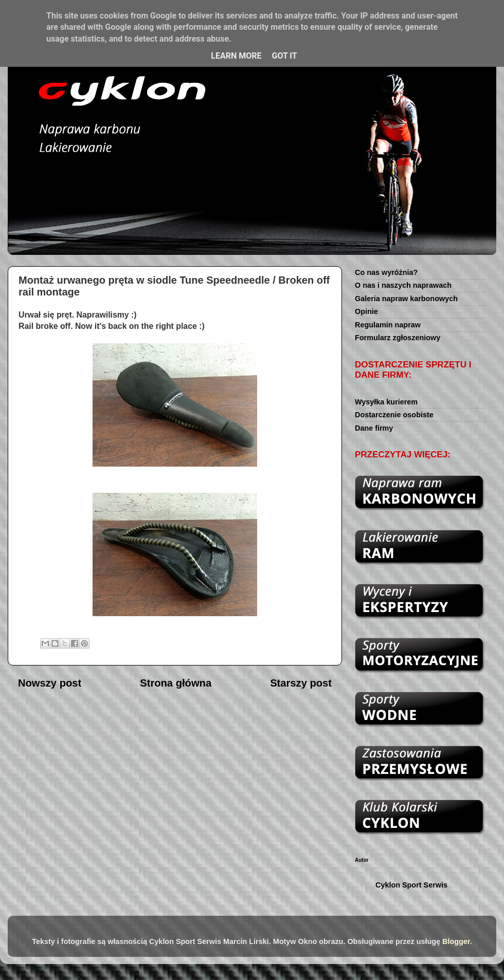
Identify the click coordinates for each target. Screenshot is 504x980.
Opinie (366, 311)
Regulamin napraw (388, 325)
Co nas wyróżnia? (386, 272)
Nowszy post (50, 683)
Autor (362, 860)
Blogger (456, 941)
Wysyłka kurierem (386, 402)
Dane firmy (374, 428)
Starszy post (301, 683)
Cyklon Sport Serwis (411, 885)
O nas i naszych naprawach (403, 285)
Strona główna (176, 683)
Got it (284, 56)
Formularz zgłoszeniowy (398, 338)
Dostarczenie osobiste (394, 415)
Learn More (236, 56)
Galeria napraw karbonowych (406, 299)
